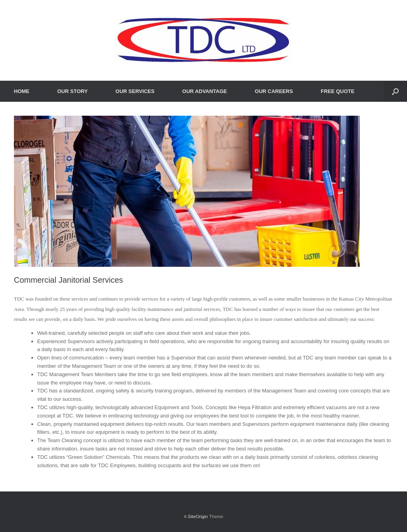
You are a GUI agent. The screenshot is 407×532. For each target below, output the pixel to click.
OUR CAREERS (274, 91)
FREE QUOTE (338, 91)
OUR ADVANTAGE (205, 91)
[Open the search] (395, 91)
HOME (22, 91)
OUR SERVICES (135, 91)
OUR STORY (73, 91)
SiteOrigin (198, 516)
